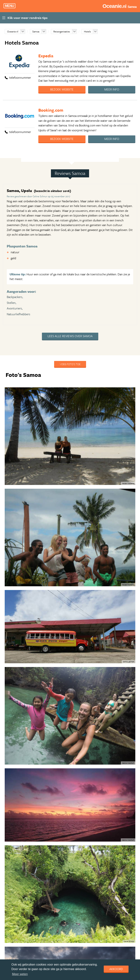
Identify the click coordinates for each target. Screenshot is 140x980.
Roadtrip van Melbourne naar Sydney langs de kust (57, 948)
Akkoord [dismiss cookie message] (116, 969)
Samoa (36, 31)
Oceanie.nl (13, 31)
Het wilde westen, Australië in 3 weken (50, 921)
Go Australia (35, 907)
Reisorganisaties (62, 31)
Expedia (46, 56)
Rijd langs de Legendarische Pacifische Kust (53, 880)
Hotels (87, 31)
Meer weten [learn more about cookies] (20, 974)
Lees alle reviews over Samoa (70, 336)
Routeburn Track (37, 935)
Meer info (112, 89)
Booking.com (51, 110)
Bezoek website (62, 89)
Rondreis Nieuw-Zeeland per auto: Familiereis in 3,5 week (61, 866)
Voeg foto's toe (70, 364)
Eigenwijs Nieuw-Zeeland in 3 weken (49, 852)
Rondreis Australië (38, 893)
